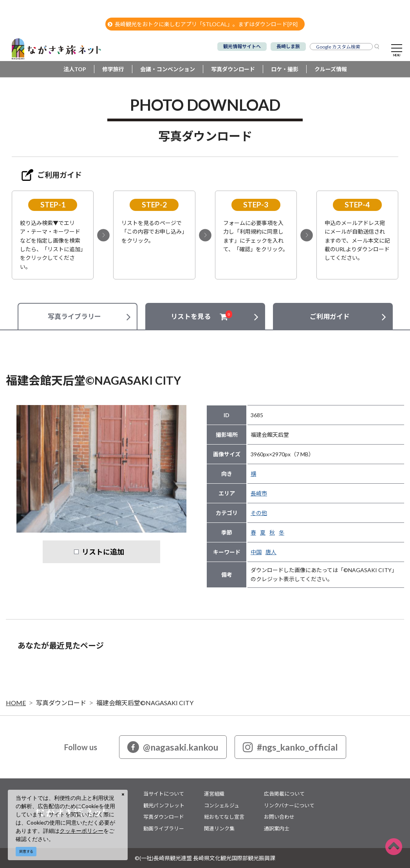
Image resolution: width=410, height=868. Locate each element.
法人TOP (75, 69)
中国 (256, 552)
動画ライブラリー (164, 828)
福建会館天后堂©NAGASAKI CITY (145, 703)
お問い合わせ (279, 817)
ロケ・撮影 (285, 69)
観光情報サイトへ (242, 46)
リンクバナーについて (289, 805)
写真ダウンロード (233, 69)
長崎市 (259, 493)
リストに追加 (103, 552)
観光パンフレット (164, 805)
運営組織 (214, 794)
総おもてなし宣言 (224, 817)
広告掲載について (284, 794)
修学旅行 (113, 69)
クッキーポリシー (81, 831)
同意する (26, 851)
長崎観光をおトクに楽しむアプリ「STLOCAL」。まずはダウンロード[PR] (203, 24)
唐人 (271, 552)
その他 (259, 513)
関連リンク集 (219, 828)
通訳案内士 (277, 828)
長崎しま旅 (288, 46)
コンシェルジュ (222, 805)
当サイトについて (164, 794)
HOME (16, 703)
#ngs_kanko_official (290, 747)
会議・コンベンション (168, 69)
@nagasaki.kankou (173, 747)
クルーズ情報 (331, 69)
